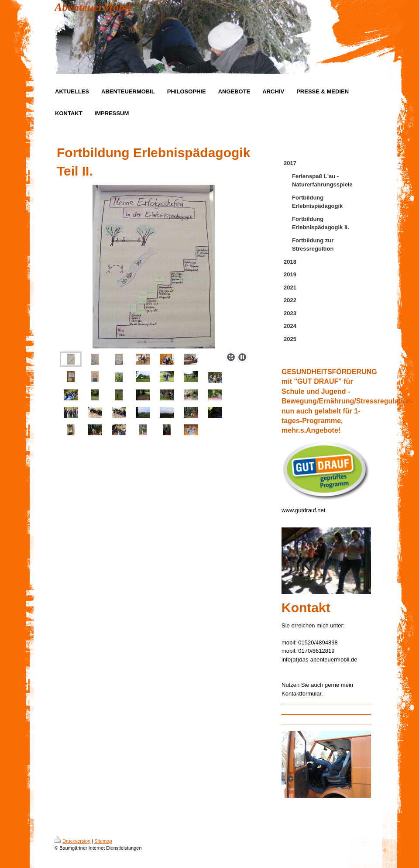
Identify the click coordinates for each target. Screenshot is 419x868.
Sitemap (103, 841)
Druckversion (72, 841)
